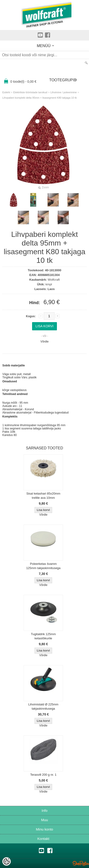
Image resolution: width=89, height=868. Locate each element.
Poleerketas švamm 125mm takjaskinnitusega (43, 566)
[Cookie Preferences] (7, 861)
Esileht (6, 92)
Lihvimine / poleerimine (64, 92)
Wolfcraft (54, 280)
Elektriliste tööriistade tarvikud (30, 92)
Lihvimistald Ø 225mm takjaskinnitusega (43, 706)
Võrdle (45, 342)
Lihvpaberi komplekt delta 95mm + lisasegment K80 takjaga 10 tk (40, 98)
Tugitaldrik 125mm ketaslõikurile (43, 636)
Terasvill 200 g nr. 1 (43, 775)
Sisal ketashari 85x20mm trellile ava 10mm (43, 496)
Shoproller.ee (81, 863)
